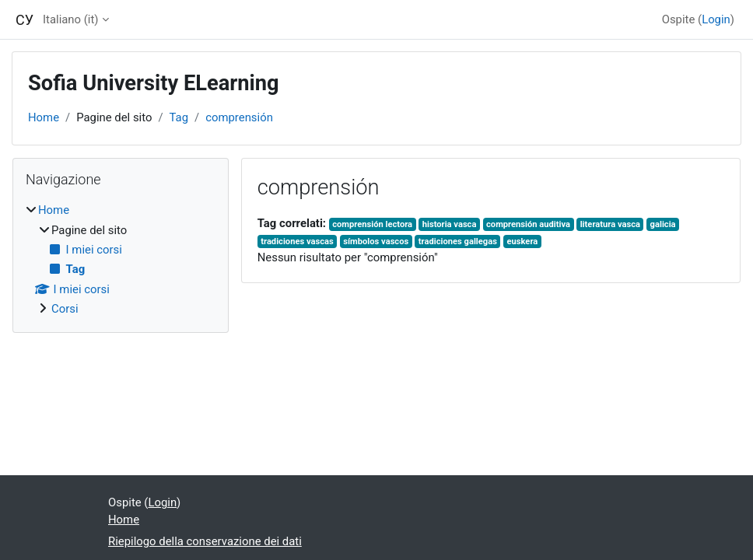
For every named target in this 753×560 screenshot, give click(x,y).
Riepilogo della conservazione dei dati (205, 541)
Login (716, 19)
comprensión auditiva (528, 224)
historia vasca (450, 224)
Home (44, 117)
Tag (179, 117)
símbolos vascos (376, 241)
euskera (523, 241)
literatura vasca (610, 224)
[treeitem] (121, 259)
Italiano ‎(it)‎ (70, 19)
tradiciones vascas (297, 241)
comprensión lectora (372, 224)
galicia (663, 224)
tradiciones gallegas (458, 241)
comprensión (239, 117)
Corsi (65, 309)
